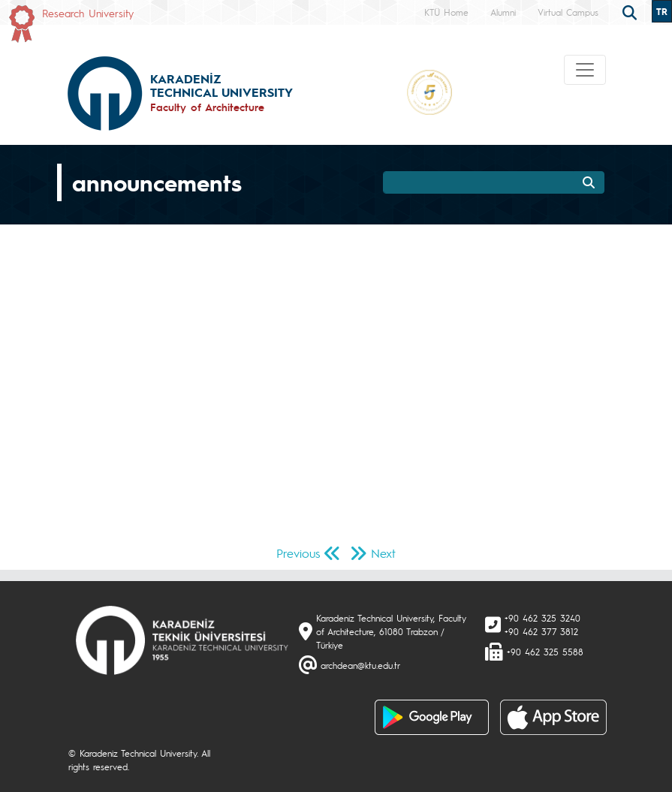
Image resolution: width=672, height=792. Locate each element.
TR (662, 11)
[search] (631, 11)
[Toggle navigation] (585, 70)
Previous (298, 553)
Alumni (503, 12)
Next (383, 553)
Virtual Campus (568, 12)
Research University (88, 13)
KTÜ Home (446, 12)
